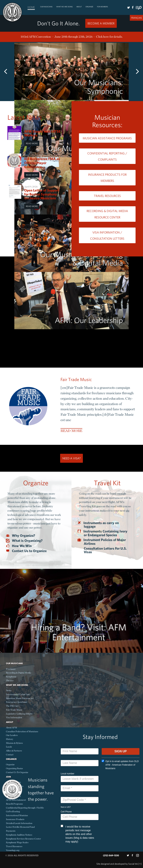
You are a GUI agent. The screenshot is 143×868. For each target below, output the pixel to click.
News (9, 690)
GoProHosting (13, 811)
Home (31, 7)
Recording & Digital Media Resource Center (107, 214)
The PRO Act (12, 706)
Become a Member (101, 23)
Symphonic (11, 677)
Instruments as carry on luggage (101, 525)
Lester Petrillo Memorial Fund (20, 827)
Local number (67, 774)
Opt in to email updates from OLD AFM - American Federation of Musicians (120, 765)
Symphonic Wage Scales (17, 842)
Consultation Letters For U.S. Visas (105, 550)
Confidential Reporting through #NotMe (25, 808)
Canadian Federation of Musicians (22, 731)
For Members (103, 7)
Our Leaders (12, 735)
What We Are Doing (64, 7)
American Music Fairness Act (20, 698)
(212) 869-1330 (111, 855)
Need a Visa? (71, 458)
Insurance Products (15, 819)
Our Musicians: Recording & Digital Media (82, 258)
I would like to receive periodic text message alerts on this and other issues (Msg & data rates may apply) (77, 834)
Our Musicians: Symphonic (98, 87)
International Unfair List (18, 694)
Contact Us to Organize (29, 551)
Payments (11, 831)
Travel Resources (107, 196)
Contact (10, 755)
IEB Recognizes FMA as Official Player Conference (42, 163)
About (79, 7)
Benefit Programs (14, 804)
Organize (89, 7)
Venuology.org (13, 850)
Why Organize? (24, 536)
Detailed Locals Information (19, 823)
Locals (9, 747)
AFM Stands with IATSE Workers (42, 133)
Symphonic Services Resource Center (23, 839)
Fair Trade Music (76, 379)
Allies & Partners (14, 751)
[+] (140, 864)
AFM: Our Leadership (89, 320)
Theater (10, 680)
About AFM (12, 727)
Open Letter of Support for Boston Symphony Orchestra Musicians (42, 194)
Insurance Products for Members (107, 178)
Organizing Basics (14, 768)
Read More (32, 143)
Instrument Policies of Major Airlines (105, 542)
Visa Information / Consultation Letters (107, 235)
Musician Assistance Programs (107, 138)
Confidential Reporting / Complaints (107, 156)
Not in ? (66, 807)
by (117, 864)
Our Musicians (46, 7)
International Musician (17, 815)
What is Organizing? (27, 541)
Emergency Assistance (17, 702)
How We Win (22, 546)
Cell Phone (66, 812)
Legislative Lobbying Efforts (19, 714)
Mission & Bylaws (14, 743)
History (10, 739)
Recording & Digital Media (18, 673)
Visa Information (14, 717)
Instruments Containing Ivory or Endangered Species (106, 533)
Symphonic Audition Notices (19, 835)
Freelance (11, 669)
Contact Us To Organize (17, 772)
